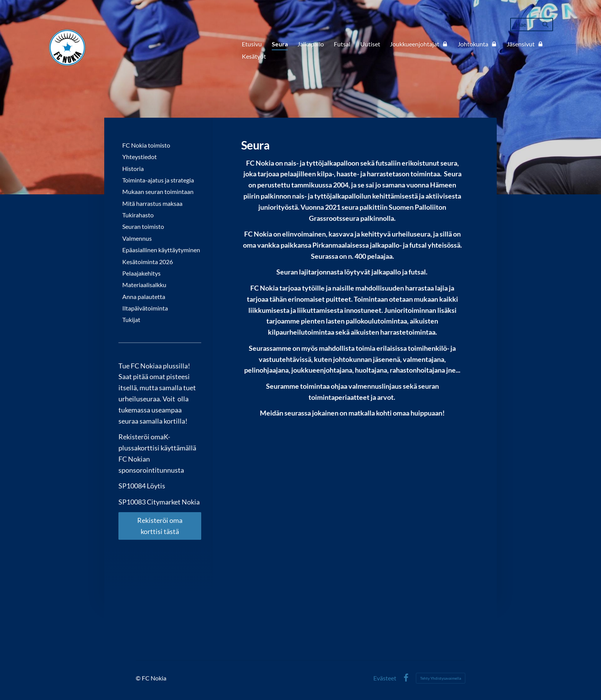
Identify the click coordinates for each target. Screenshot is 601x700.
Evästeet (385, 678)
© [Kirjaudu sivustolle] (139, 678)
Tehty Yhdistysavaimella (441, 678)
